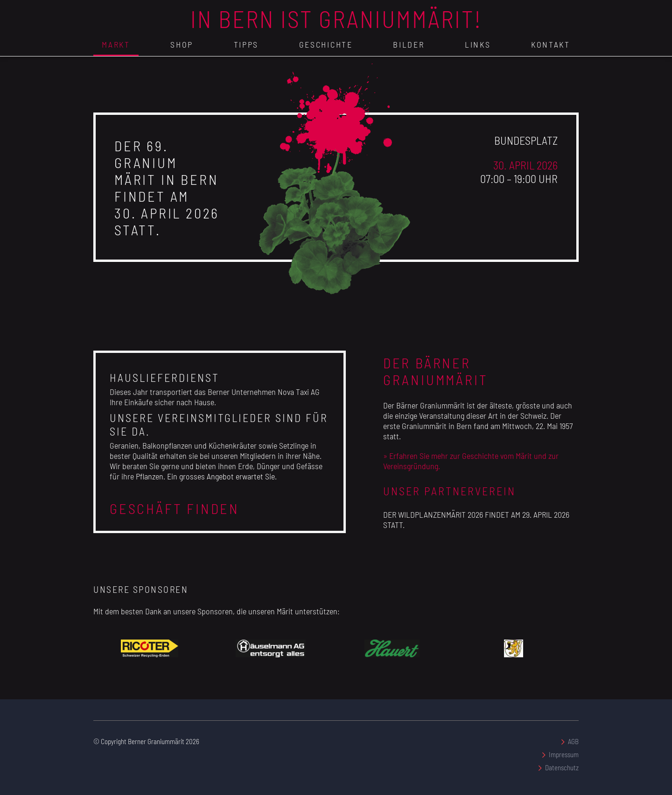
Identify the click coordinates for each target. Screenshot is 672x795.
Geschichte (326, 44)
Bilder (409, 44)
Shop (182, 44)
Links (478, 44)
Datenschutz (562, 767)
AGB (573, 741)
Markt (116, 44)
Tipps (246, 44)
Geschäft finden (175, 508)
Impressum (564, 754)
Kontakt (551, 44)
